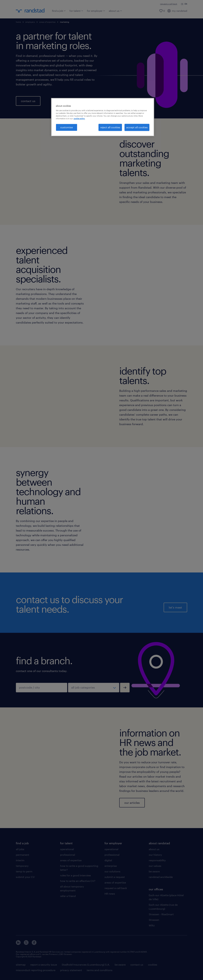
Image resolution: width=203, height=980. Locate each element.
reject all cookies (110, 127)
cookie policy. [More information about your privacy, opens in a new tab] (79, 119)
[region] (103, 117)
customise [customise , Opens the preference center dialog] (67, 127)
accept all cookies (137, 127)
